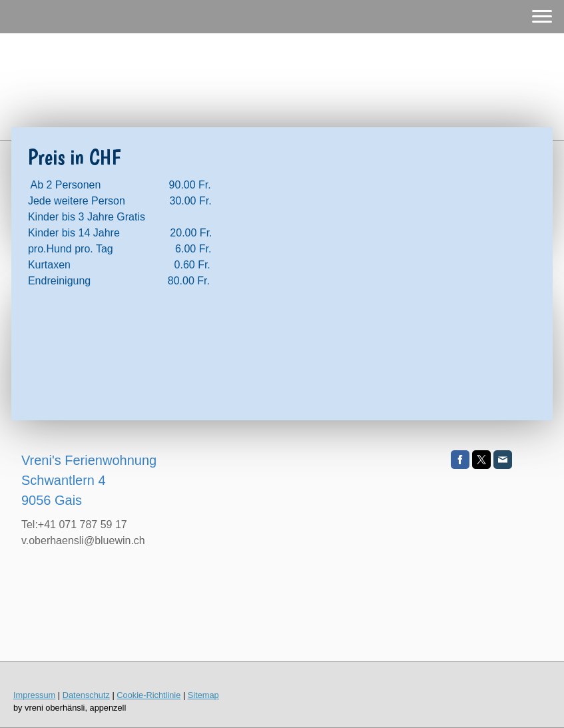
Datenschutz (86, 695)
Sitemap (203, 695)
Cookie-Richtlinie (148, 695)
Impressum (34, 695)
